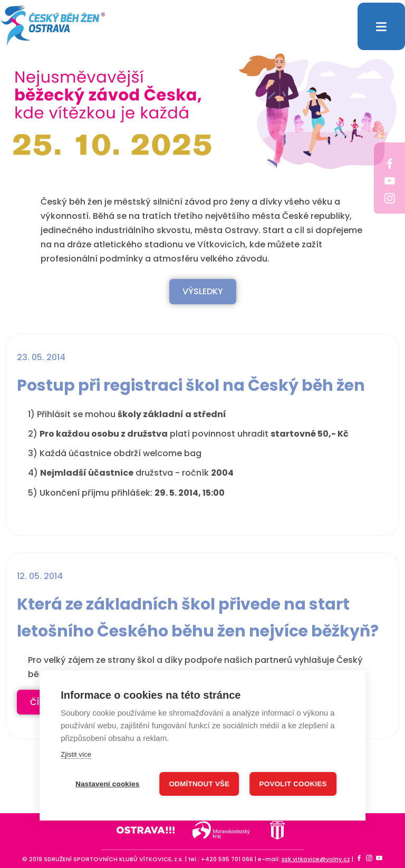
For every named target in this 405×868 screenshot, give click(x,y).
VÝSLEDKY (203, 291)
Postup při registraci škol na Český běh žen (191, 385)
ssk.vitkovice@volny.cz (316, 859)
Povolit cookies (293, 784)
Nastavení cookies (107, 784)
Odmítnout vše (199, 784)
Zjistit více (76, 754)
